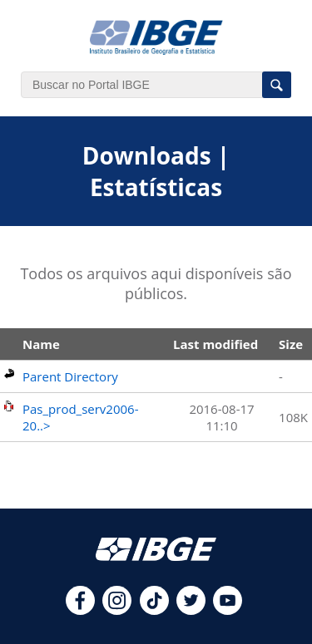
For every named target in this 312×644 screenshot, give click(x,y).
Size (291, 344)
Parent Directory (70, 376)
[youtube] (228, 610)
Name (41, 344)
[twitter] (191, 610)
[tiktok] (154, 610)
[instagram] (117, 610)
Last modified (215, 344)
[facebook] (80, 610)
